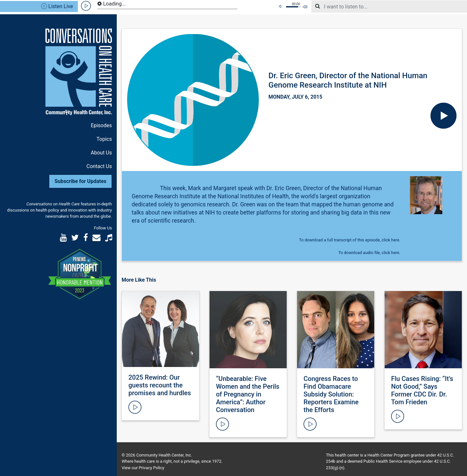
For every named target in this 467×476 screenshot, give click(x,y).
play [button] (86, 6)
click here (390, 240)
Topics (104, 139)
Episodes (101, 125)
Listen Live (57, 6)
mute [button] (281, 6)
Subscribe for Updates (80, 181)
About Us (101, 153)
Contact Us (99, 166)
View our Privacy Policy (143, 468)
